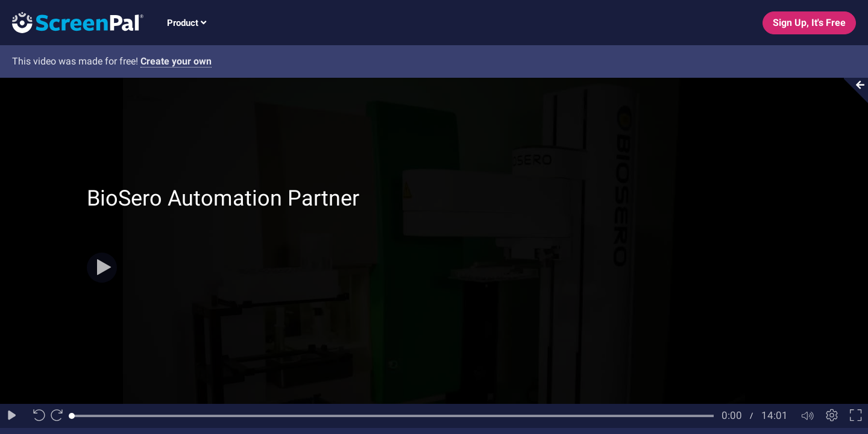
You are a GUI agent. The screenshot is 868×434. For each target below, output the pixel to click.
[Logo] (72, 22)
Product (187, 23)
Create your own (176, 61)
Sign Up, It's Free (809, 23)
